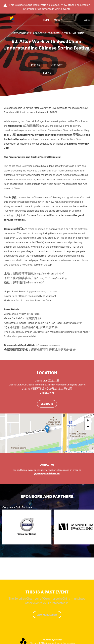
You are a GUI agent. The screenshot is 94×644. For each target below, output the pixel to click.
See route (47, 404)
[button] (47, 429)
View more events (47, 615)
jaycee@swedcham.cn (47, 473)
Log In (87, 20)
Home (46, 20)
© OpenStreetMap (87, 452)
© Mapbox (77, 452)
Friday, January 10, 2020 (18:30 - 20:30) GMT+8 (37, 33)
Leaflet (69, 452)
